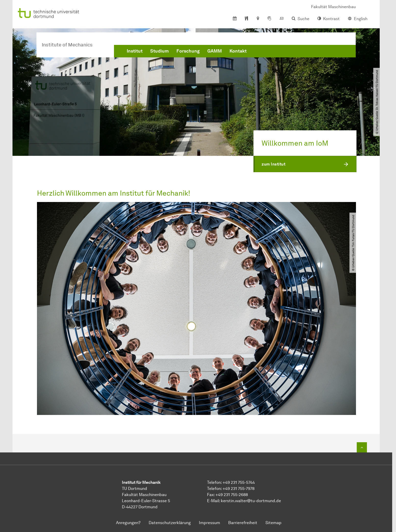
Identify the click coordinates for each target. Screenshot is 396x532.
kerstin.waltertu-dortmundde (251, 501)
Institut (135, 51)
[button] (305, 164)
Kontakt (238, 51)
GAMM (215, 51)
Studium (159, 51)
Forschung (188, 51)
